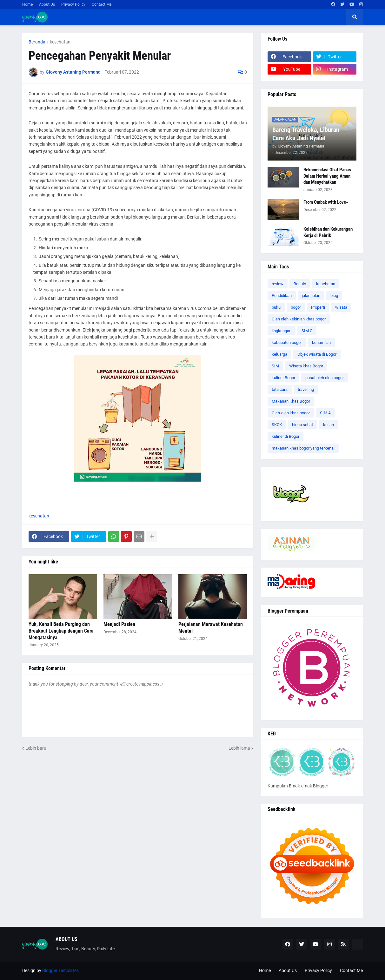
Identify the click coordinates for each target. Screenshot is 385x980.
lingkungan (282, 331)
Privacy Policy (73, 4)
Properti (318, 307)
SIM (275, 366)
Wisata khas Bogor (306, 366)
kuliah (329, 425)
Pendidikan (282, 296)
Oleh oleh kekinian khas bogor (299, 319)
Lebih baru (36, 748)
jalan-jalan (311, 296)
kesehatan (60, 42)
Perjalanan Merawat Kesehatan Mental (211, 628)
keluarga (279, 354)
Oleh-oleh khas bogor (291, 413)
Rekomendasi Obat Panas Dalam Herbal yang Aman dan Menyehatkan (327, 176)
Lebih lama (239, 748)
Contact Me (102, 4)
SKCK (277, 425)
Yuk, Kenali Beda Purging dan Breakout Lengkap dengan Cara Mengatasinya (61, 631)
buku (276, 307)
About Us (47, 4)
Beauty (300, 284)
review (278, 284)
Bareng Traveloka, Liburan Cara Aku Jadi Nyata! (306, 134)
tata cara (280, 389)
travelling (306, 389)
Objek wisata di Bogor (317, 354)
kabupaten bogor (287, 342)
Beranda (37, 42)
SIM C (307, 331)
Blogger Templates (60, 970)
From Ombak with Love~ (326, 202)
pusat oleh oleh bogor (325, 378)
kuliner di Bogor (285, 436)
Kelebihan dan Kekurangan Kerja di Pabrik (328, 232)
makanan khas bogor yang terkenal (303, 448)
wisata (341, 307)
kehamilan (321, 342)
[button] (355, 17)
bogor (296, 307)
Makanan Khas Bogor (291, 401)
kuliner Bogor (283, 378)
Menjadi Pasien (119, 624)
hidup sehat (302, 425)
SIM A (325, 413)
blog (334, 296)
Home (27, 4)
